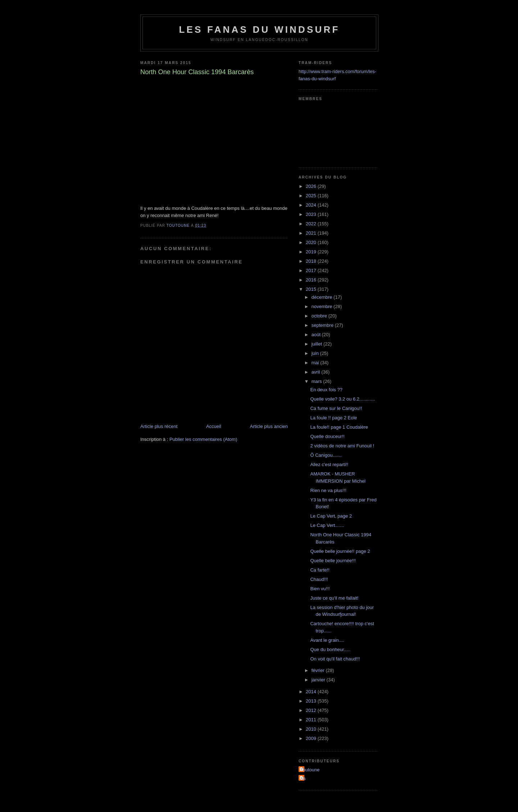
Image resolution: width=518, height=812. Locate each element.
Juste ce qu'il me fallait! (334, 598)
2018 (312, 261)
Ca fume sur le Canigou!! (336, 408)
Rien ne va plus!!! (328, 490)
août (317, 335)
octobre (320, 316)
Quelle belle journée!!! (333, 561)
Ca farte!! (320, 570)
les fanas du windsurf (259, 30)
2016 (312, 280)
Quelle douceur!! (327, 436)
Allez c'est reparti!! (329, 464)
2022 (312, 224)
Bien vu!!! (320, 589)
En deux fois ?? (326, 390)
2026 (312, 186)
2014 (312, 692)
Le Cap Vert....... (327, 525)
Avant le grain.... (327, 640)
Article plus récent (159, 426)
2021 (312, 233)
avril (316, 372)
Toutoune (310, 770)
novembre (322, 306)
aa (303, 778)
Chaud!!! (319, 579)
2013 (312, 701)
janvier (319, 680)
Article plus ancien (269, 426)
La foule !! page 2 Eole (333, 418)
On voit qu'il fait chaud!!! (335, 659)
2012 (312, 710)
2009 (312, 738)
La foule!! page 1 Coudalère (339, 427)
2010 (312, 729)
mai (316, 363)
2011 (312, 720)
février (319, 670)
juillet (317, 344)
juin (316, 353)
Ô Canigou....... (326, 455)
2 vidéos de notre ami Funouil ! (342, 446)
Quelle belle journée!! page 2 (340, 551)
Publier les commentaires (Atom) (203, 439)
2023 (312, 214)
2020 (312, 242)
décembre (322, 297)
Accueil (214, 426)
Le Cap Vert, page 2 (331, 516)
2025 (312, 196)
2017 (312, 270)
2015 (312, 289)
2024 (312, 205)
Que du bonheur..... (330, 649)
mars (317, 381)
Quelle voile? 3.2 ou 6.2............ (342, 399)
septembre (323, 325)
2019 (312, 252)
